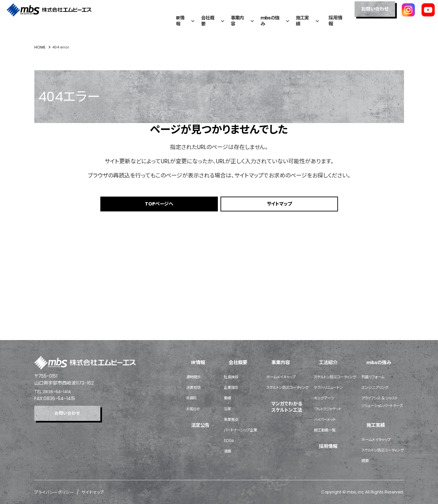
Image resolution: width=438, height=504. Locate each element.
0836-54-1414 (59, 304)
